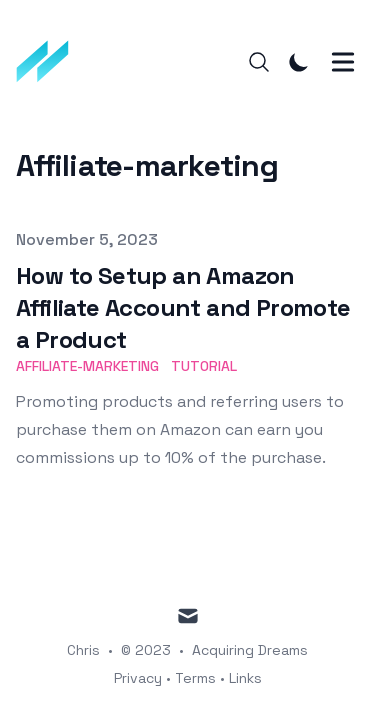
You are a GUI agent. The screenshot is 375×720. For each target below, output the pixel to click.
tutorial (204, 366)
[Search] (259, 62)
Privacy (138, 678)
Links (245, 678)
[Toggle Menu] (343, 62)
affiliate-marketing (87, 366)
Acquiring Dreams (250, 650)
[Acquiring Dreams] (49, 62)
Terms (195, 678)
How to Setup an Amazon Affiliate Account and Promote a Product (183, 307)
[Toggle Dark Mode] (299, 62)
